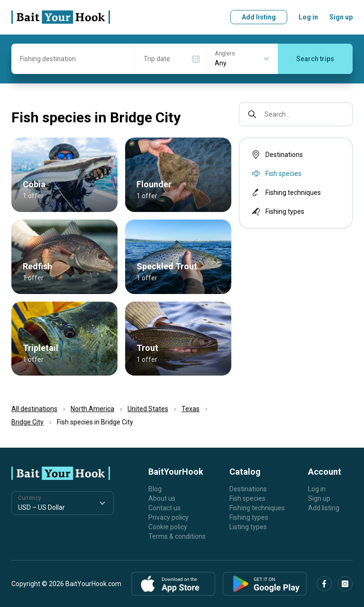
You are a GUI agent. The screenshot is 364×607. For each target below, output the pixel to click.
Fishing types (277, 212)
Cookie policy (168, 527)
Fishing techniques (286, 193)
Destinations (277, 155)
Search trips (315, 59)
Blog (155, 489)
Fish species (247, 498)
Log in (308, 17)
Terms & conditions (177, 536)
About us (162, 498)
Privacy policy (168, 517)
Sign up (341, 17)
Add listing (259, 17)
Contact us (164, 508)
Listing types (248, 527)
